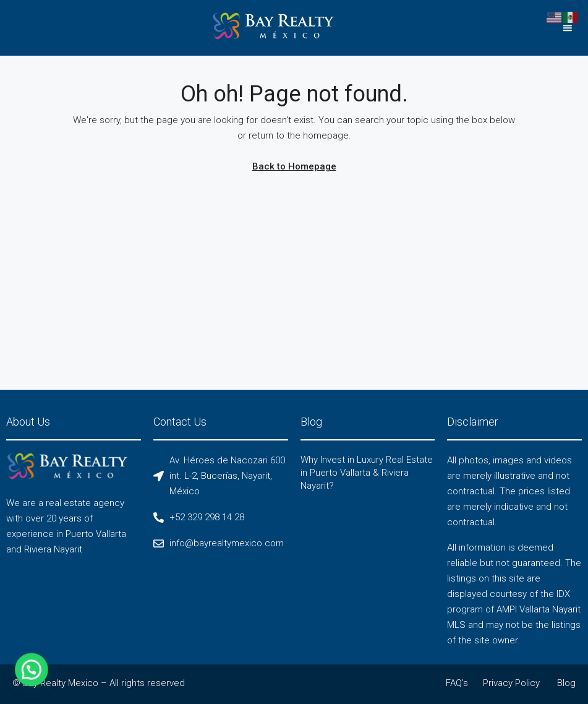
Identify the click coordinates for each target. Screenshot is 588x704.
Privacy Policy (511, 683)
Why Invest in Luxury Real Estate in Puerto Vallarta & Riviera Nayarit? (367, 473)
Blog (566, 683)
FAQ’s (457, 683)
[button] (567, 28)
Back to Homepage (294, 166)
